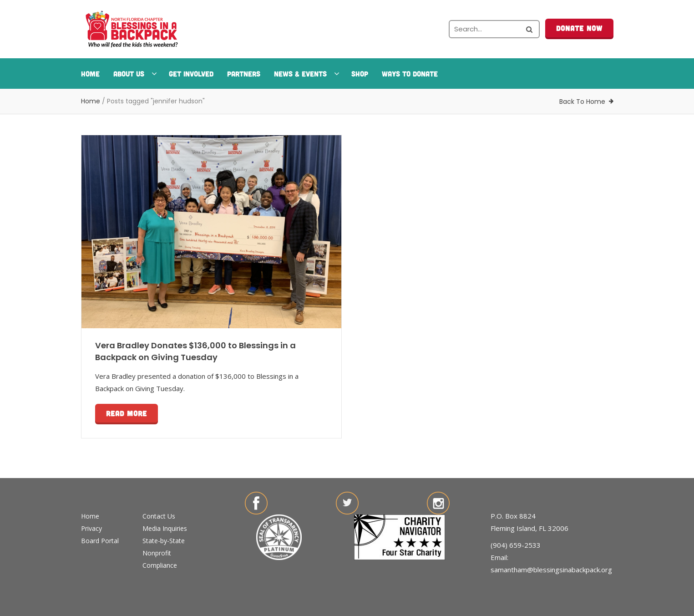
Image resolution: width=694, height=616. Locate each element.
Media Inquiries (165, 528)
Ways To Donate (410, 74)
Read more (127, 413)
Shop (360, 74)
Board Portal (100, 541)
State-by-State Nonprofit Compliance (164, 553)
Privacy (91, 528)
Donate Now (579, 28)
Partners (244, 74)
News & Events (306, 74)
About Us (134, 74)
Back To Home (582, 102)
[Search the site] (494, 29)
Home (90, 74)
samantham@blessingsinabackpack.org (551, 570)
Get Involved (191, 74)
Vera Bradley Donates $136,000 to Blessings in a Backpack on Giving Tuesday (195, 351)
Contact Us (159, 516)
